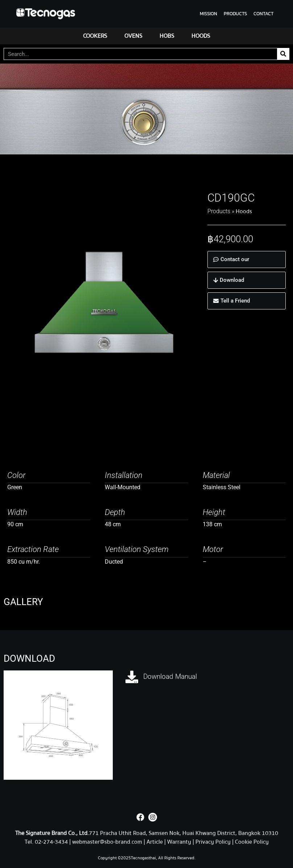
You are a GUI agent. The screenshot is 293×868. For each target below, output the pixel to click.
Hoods (244, 211)
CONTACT (263, 14)
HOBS (167, 36)
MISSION (209, 14)
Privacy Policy (213, 842)
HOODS (201, 36)
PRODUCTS (235, 14)
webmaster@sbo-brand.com (107, 842)
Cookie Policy (252, 842)
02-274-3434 (52, 842)
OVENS (133, 36)
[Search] (283, 54)
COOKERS (95, 36)
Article (155, 842)
